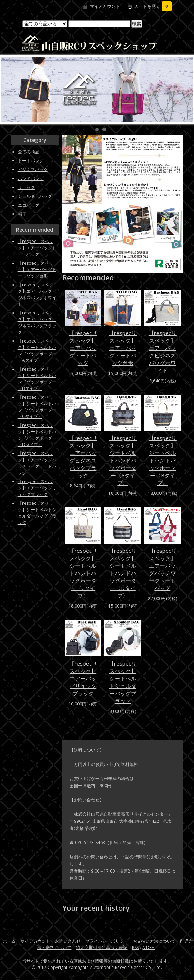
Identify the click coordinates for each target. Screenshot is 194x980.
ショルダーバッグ (35, 196)
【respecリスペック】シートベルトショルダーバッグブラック (123, 682)
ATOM (149, 947)
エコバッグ (29, 205)
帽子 (22, 214)
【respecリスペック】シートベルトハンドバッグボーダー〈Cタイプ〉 (83, 573)
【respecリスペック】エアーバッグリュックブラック (83, 678)
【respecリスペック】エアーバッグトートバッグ (83, 348)
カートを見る (153, 6)
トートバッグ (31, 161)
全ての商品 (29, 152)
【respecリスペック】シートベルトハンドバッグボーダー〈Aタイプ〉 (123, 460)
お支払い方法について (154, 941)
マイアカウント (105, 6)
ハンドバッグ (31, 178)
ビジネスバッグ (33, 169)
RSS (135, 947)
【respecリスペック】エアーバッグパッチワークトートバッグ (163, 569)
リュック (26, 187)
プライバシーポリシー (107, 941)
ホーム (9, 941)
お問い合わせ (68, 941)
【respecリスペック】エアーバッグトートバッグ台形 (123, 348)
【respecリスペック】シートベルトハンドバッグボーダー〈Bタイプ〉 (163, 460)
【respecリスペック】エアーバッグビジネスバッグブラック (83, 457)
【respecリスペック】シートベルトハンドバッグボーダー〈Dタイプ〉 (123, 573)
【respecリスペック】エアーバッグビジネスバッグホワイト (163, 352)
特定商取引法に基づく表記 (102, 947)
